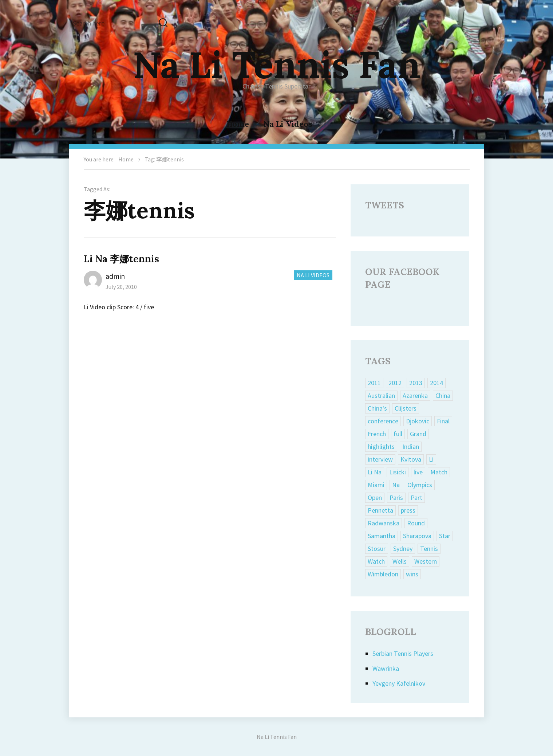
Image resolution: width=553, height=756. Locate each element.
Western (426, 561)
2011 (374, 383)
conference (383, 421)
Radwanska (384, 523)
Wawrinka (386, 668)
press (408, 510)
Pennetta (380, 510)
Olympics (420, 485)
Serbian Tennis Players (403, 653)
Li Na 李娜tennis (121, 259)
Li (431, 459)
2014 (437, 383)
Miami (376, 485)
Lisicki (398, 472)
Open (375, 498)
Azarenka (415, 395)
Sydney (403, 549)
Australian (381, 395)
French (377, 434)
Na (396, 485)
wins (412, 574)
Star (445, 536)
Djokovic (418, 421)
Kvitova (411, 459)
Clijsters (406, 408)
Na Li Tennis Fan (277, 64)
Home (238, 124)
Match (439, 472)
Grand (418, 434)
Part (416, 498)
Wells (400, 561)
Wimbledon (383, 574)
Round (416, 523)
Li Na (375, 472)
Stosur (377, 549)
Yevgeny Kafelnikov (399, 683)
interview (380, 459)
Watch (376, 561)
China (443, 395)
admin (115, 276)
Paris (396, 498)
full (398, 434)
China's (377, 408)
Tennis (429, 549)
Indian (411, 446)
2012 (395, 383)
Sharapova (417, 536)
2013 (416, 383)
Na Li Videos (288, 124)
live (418, 472)
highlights (381, 446)
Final (443, 421)
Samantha (382, 536)
